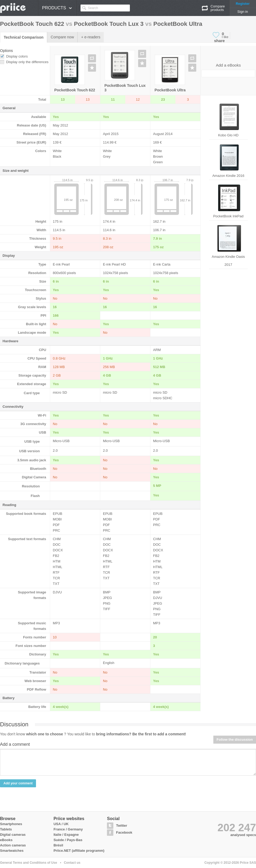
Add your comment (18, 783)
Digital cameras (13, 835)
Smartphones (11, 824)
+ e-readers (91, 37)
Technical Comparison (24, 37)
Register (243, 4)
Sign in (243, 12)
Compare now (62, 37)
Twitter (122, 826)
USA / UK (61, 824)
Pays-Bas (75, 840)
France (59, 829)
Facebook (124, 832)
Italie (58, 835)
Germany (75, 829)
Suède (59, 840)
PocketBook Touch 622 (75, 90)
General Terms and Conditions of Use (29, 863)
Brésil (58, 845)
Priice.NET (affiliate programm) (79, 851)
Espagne (71, 835)
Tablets (6, 829)
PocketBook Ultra (170, 90)
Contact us (72, 863)
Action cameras (13, 845)
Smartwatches (12, 851)
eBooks (6, 840)
